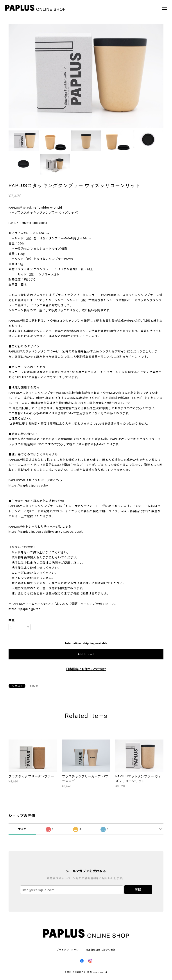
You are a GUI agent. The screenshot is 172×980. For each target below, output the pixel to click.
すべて (22, 829)
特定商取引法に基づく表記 (101, 950)
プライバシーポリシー (69, 950)
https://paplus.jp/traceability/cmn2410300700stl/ (46, 531)
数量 (12, 620)
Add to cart (86, 654)
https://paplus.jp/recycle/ (28, 485)
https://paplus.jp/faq (25, 609)
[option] (86, 76)
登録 (138, 889)
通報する (34, 686)
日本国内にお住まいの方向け (86, 669)
